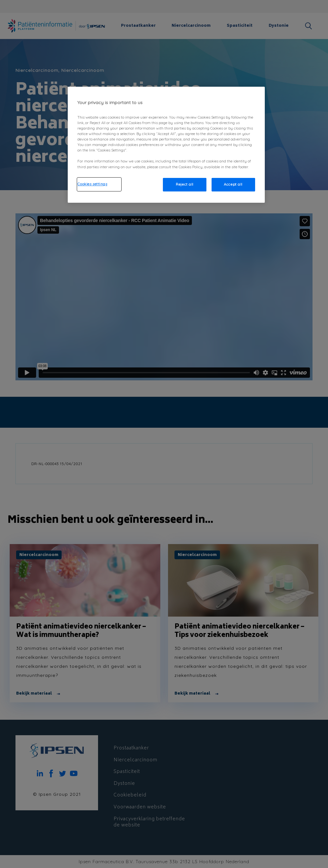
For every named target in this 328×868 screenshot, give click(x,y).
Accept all (233, 184)
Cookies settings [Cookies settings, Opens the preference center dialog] (92, 184)
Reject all (185, 184)
